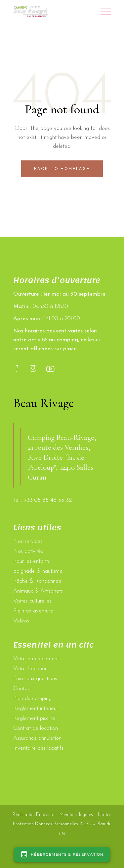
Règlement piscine (34, 718)
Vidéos (21, 621)
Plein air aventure (33, 611)
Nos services (28, 541)
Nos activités (28, 551)
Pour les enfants (32, 561)
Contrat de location (36, 728)
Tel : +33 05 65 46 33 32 (42, 500)
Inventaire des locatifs (38, 748)
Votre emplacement (36, 659)
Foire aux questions (35, 679)
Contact (22, 689)
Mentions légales (76, 815)
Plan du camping (32, 698)
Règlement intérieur (36, 708)
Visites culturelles (32, 601)
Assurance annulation (37, 738)
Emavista (45, 815)
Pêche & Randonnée (37, 581)
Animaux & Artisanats (38, 591)
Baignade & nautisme (38, 571)
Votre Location (30, 669)
